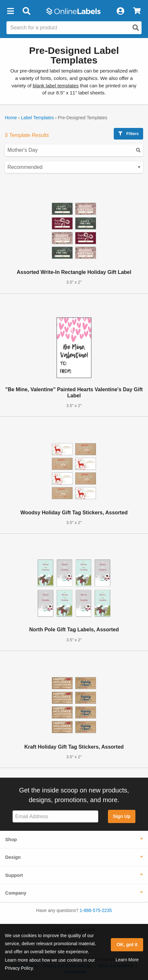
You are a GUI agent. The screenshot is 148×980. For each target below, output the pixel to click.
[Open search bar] (26, 11)
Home (11, 118)
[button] (10, 11)
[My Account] (120, 11)
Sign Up (122, 816)
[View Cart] (137, 11)
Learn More (127, 960)
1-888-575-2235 (96, 910)
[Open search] (136, 28)
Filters (128, 134)
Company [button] (16, 893)
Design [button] (13, 857)
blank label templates (56, 86)
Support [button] (14, 875)
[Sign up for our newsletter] (55, 816)
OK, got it (127, 945)
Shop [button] (11, 839)
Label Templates (37, 118)
